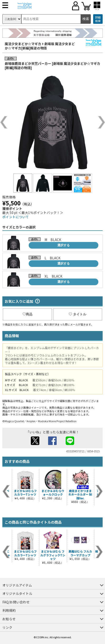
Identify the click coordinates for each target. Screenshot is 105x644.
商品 (27, 314)
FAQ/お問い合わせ (16, 602)
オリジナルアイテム (17, 585)
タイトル (78, 314)
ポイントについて (16, 217)
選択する (64, 245)
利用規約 (9, 610)
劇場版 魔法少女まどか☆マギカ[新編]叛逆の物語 (40, 46)
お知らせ (9, 619)
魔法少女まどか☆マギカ (23, 44)
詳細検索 (98, 19)
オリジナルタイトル (17, 593)
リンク (7, 627)
